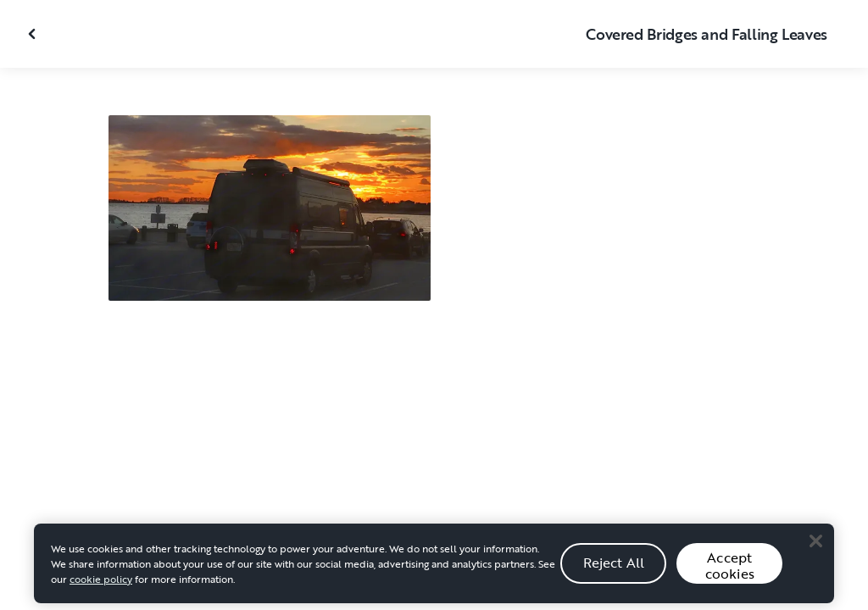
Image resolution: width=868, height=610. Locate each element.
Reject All (614, 568)
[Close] (815, 546)
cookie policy (101, 584)
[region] (434, 568)
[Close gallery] (34, 34)
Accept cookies (730, 571)
